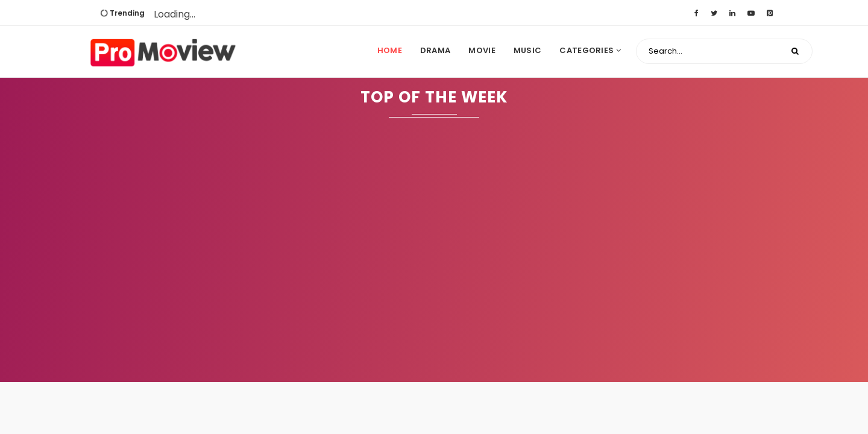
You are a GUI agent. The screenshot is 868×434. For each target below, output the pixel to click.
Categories (590, 50)
